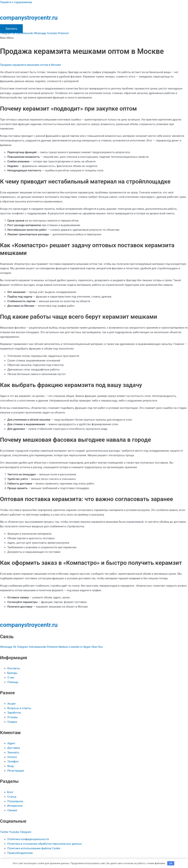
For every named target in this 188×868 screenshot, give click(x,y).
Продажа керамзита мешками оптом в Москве (30, 65)
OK (171, 863)
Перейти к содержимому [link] (16, 2)
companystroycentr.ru (29, 18)
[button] (94, 38)
